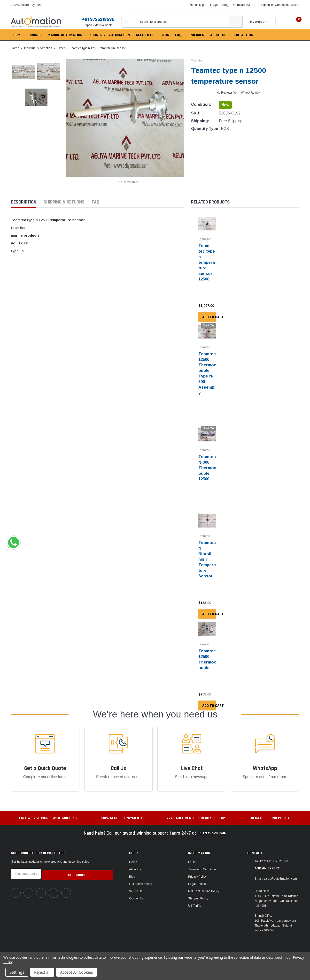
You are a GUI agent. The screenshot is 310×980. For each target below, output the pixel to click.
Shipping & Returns (64, 202)
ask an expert (267, 862)
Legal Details (197, 877)
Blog (132, 870)
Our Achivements (140, 877)
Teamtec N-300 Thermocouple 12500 (207, 464)
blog (225, 5)
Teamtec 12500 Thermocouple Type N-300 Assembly (207, 371)
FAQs (214, 5)
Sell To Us (136, 885)
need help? (198, 5)
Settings (17, 972)
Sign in (265, 5)
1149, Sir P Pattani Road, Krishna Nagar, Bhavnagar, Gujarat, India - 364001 (276, 894)
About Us (135, 863)
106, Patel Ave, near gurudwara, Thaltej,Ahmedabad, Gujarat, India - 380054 (276, 919)
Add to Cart (209, 315)
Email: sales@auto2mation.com (276, 872)
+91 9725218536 (98, 19)
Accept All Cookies (77, 972)
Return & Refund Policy (204, 885)
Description (24, 202)
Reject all (42, 972)
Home (133, 856)
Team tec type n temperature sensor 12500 (207, 262)
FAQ (96, 202)
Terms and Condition (202, 863)
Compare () (242, 5)
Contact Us (136, 892)
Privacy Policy (197, 870)
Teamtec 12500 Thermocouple (207, 653)
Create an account (287, 5)
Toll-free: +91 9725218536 (272, 855)
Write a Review (251, 93)
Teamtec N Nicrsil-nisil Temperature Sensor (206, 554)
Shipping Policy (198, 892)
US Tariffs (194, 899)
